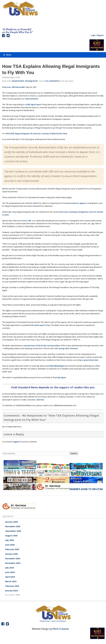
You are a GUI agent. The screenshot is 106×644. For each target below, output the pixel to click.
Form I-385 (27, 221)
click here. (41, 400)
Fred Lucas (6, 87)
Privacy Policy (45, 621)
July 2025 (10, 540)
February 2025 (12, 549)
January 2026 (12, 522)
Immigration (32, 81)
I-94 (18, 197)
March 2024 (11, 581)
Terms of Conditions (59, 621)
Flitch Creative (61, 629)
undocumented (31, 99)
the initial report (38, 325)
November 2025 (13, 526)
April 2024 (10, 577)
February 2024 (12, 586)
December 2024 (13, 558)
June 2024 (10, 572)
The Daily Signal (59, 378)
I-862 (35, 203)
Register (100, 35)
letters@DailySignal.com (59, 366)
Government (18, 81)
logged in (17, 442)
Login (93, 35)
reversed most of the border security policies (42, 346)
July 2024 (10, 568)
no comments (52, 81)
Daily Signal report (34, 104)
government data (91, 360)
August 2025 (11, 536)
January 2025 (12, 554)
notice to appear (79, 203)
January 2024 (12, 591)
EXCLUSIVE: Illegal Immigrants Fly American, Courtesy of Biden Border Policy (37, 134)
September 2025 (13, 531)
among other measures (68, 348)
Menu (7, 55)
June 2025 (10, 545)
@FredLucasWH (18, 87)
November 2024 (13, 563)
